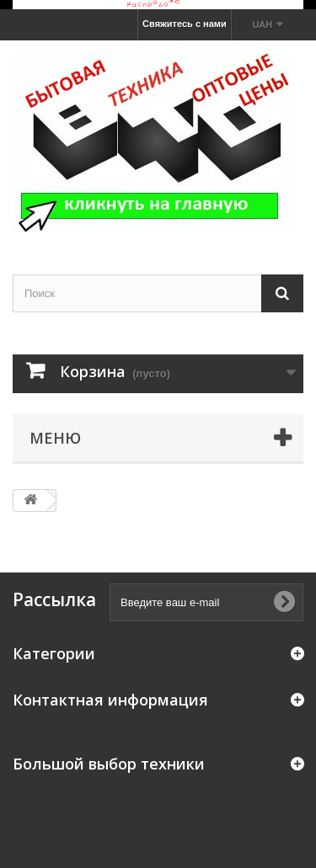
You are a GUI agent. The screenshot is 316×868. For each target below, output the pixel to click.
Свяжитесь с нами (185, 24)
